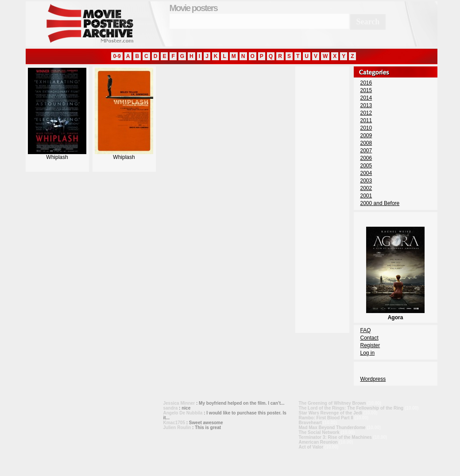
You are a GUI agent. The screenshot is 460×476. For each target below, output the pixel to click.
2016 (366, 83)
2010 (366, 128)
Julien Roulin (177, 428)
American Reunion (318, 442)
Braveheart (310, 423)
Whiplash (57, 155)
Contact (369, 338)
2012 (366, 113)
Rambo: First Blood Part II (326, 418)
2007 (366, 151)
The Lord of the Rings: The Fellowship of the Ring (351, 408)
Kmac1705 (174, 423)
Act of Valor (311, 447)
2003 (366, 181)
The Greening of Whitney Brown (332, 403)
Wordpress (373, 379)
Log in (368, 353)
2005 (366, 166)
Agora (395, 314)
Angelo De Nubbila (183, 413)
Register (370, 345)
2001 (366, 196)
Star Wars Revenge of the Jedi (331, 413)
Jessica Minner (179, 403)
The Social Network (319, 432)
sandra (171, 408)
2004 (366, 173)
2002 (366, 188)
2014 (366, 98)
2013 (366, 105)
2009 (366, 135)
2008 (366, 143)
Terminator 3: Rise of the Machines (335, 437)
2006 (366, 158)
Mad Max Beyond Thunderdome (332, 428)
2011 (366, 120)
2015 (366, 90)
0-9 (117, 56)
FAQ (366, 330)
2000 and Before (380, 203)
